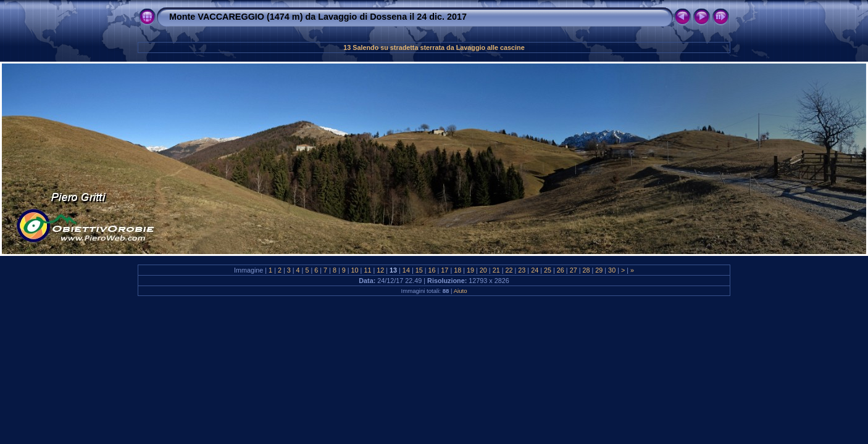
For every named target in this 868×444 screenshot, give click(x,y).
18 (457, 270)
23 (522, 270)
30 (612, 270)
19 (470, 270)
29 (599, 270)
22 (509, 270)
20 (483, 270)
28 (586, 270)
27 (574, 270)
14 (406, 270)
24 (535, 270)
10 (355, 270)
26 (561, 270)
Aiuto (461, 291)
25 (548, 270)
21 (496, 270)
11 (367, 270)
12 (380, 270)
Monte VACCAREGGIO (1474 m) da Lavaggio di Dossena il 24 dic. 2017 (318, 17)
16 (432, 270)
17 (444, 270)
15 (419, 270)
